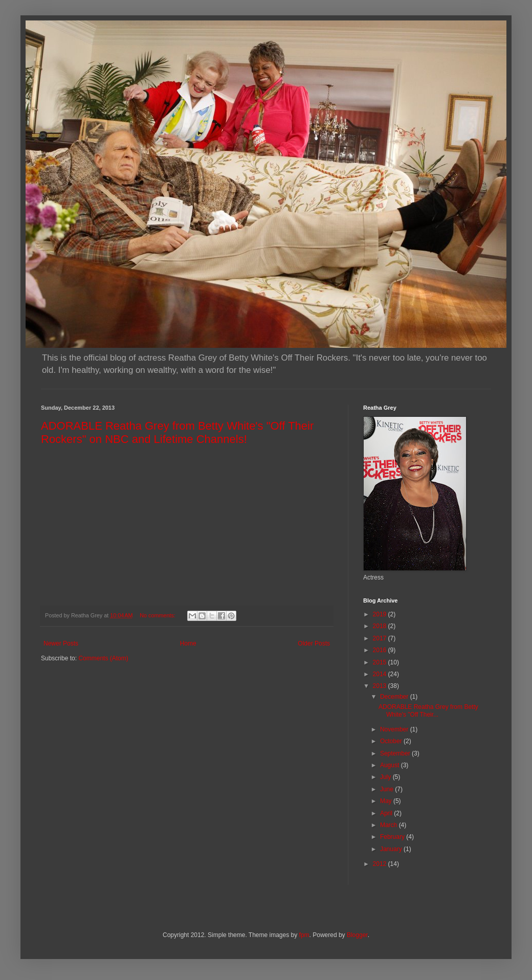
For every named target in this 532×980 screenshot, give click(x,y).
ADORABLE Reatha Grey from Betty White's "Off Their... (428, 710)
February (393, 837)
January (392, 849)
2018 (381, 626)
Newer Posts (61, 643)
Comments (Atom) (103, 658)
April (387, 813)
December (395, 697)
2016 (381, 650)
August (391, 765)
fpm (304, 935)
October (392, 741)
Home (188, 643)
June (387, 789)
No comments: (158, 615)
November (395, 729)
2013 (381, 686)
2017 (381, 638)
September (396, 753)
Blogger (357, 935)
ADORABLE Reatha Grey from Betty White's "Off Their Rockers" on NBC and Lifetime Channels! (177, 432)
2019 (381, 614)
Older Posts (314, 643)
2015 (381, 662)
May (387, 801)
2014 (381, 674)
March (390, 825)
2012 (381, 864)
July (386, 777)
